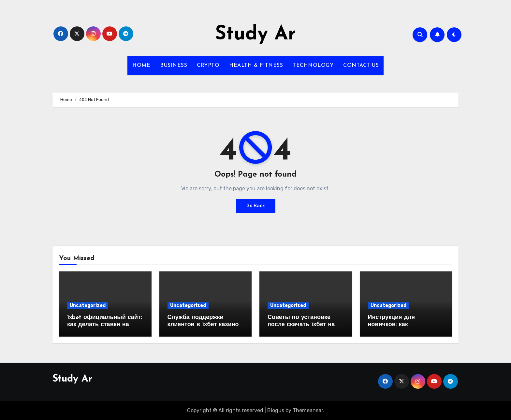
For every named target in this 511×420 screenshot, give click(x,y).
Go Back (256, 206)
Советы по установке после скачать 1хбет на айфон (301, 325)
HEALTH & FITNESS (256, 65)
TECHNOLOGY (313, 65)
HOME (141, 65)
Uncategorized (88, 305)
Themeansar (308, 410)
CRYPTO (208, 65)
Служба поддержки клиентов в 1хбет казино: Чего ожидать (204, 325)
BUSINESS (174, 65)
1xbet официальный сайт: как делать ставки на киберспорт (105, 325)
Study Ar (255, 35)
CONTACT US (361, 65)
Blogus (276, 410)
